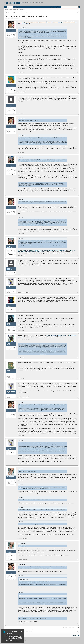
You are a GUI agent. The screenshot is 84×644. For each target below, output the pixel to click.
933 (15, 171)
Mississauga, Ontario (12, 485)
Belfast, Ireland (13, 379)
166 (15, 91)
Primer (8, 165)
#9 (77, 292)
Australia (14, 331)
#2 (77, 92)
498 (15, 292)
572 (15, 110)
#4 (77, 152)
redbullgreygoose (11, 287)
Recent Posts (15, 9)
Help (76, 636)
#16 (77, 464)
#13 (77, 379)
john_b (8, 268)
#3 (77, 113)
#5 (77, 194)
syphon (8, 324)
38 (15, 349)
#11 (77, 331)
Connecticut (13, 37)
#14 (77, 397)
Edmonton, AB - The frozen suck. (12, 174)
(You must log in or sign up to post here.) (71, 628)
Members (16, 7)
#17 (77, 538)
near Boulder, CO (12, 113)
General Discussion (14, 18)
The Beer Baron (10, 477)
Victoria (14, 92)
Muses (8, 343)
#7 (77, 256)
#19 (77, 624)
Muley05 (9, 305)
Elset (8, 105)
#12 (77, 358)
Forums (10, 7)
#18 (77, 559)
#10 (77, 311)
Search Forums (9, 9)
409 (15, 376)
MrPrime (9, 85)
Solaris (8, 371)
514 (15, 274)
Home (73, 636)
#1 (77, 72)
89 (15, 311)
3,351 (15, 36)
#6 (77, 233)
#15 (77, 435)
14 (15, 329)
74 (15, 482)
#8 (77, 274)
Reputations (22, 9)
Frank (24, 18)
